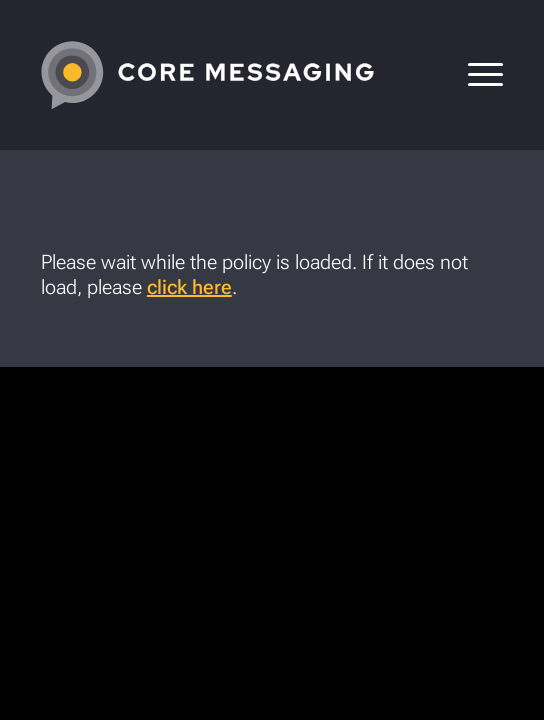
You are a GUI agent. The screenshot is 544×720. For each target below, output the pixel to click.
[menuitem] (475, 75)
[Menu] (475, 75)
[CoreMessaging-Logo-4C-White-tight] (226, 75)
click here (189, 287)
